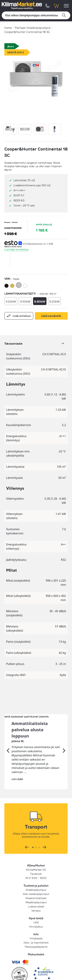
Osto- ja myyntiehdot (36, 914)
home (8, 28)
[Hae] (36, 15)
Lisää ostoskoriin (51, 316)
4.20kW (11, 301)
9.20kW (54, 301)
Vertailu (36, 882)
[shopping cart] (56, 6)
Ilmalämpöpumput (36, 862)
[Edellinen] (8, 723)
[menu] (67, 6)
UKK (36, 894)
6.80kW (40, 301)
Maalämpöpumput (36, 874)
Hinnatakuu (36, 898)
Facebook (36, 846)
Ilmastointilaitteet (36, 870)
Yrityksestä (36, 910)
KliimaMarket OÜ (36, 841)
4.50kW (25, 301)
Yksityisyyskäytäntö (36, 919)
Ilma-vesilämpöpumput (36, 866)
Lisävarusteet (36, 878)
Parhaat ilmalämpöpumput (33, 28)
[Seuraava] (64, 723)
